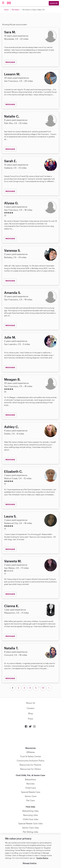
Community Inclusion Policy (31, 760)
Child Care (31, 788)
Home (6, 10)
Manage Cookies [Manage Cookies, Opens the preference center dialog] (30, 863)
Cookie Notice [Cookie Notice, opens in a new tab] (42, 858)
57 (43, 688)
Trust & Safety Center (31, 756)
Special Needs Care (31, 792)
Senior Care (31, 796)
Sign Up (54, 3)
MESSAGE (10, 62)
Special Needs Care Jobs (31, 823)
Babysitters (31, 779)
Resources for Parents (31, 765)
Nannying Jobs (31, 815)
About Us (31, 703)
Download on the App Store (31, 737)
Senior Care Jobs (31, 828)
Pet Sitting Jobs (31, 832)
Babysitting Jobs (31, 811)
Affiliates (31, 752)
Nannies (31, 784)
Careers (31, 708)
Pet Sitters (16, 10)
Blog (31, 713)
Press (31, 719)
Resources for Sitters (31, 769)
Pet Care (31, 800)
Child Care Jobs (31, 819)
